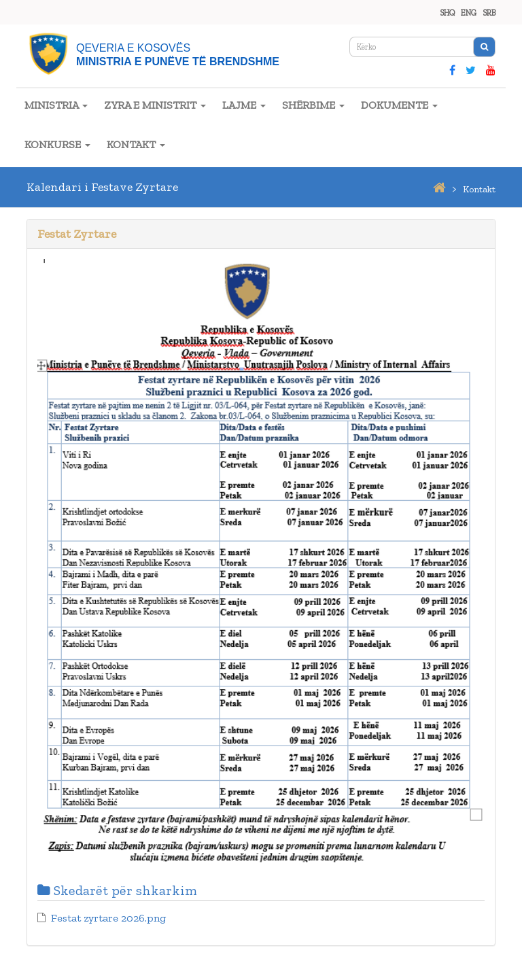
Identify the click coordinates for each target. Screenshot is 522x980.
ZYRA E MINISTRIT (155, 105)
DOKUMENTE (399, 105)
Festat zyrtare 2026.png (108, 918)
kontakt (479, 189)
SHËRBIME (313, 105)
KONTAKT (136, 144)
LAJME (244, 105)
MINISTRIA (56, 105)
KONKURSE (57, 144)
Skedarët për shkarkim (117, 890)
